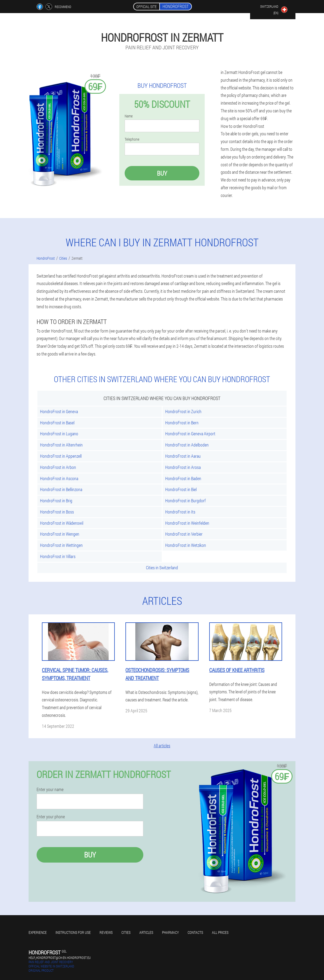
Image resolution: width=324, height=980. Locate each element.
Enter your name (50, 789)
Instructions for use (73, 932)
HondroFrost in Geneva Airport (190, 434)
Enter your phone (51, 817)
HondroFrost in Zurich (183, 411)
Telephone (132, 139)
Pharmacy (170, 932)
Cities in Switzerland (162, 568)
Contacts (195, 932)
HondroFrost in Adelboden (187, 445)
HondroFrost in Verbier (184, 534)
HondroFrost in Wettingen (61, 545)
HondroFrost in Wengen (60, 534)
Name (129, 116)
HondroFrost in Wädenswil (62, 523)
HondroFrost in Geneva (59, 411)
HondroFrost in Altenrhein (61, 445)
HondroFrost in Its (180, 512)
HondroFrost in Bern (182, 423)
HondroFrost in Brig (56, 501)
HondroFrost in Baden (183, 478)
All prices (220, 932)
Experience (38, 932)
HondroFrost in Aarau (183, 456)
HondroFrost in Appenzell (61, 456)
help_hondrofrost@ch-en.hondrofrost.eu (60, 958)
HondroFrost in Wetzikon (186, 545)
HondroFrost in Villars (58, 556)
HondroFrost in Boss (57, 512)
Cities (126, 932)
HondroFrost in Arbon (58, 467)
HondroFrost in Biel (181, 489)
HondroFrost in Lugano (59, 434)
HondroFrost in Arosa (183, 467)
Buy (162, 173)
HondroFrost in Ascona (59, 478)
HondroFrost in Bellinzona (61, 489)
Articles (146, 932)
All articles (162, 746)
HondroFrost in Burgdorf (185, 501)
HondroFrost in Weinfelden (187, 523)
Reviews (106, 932)
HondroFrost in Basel (57, 423)
